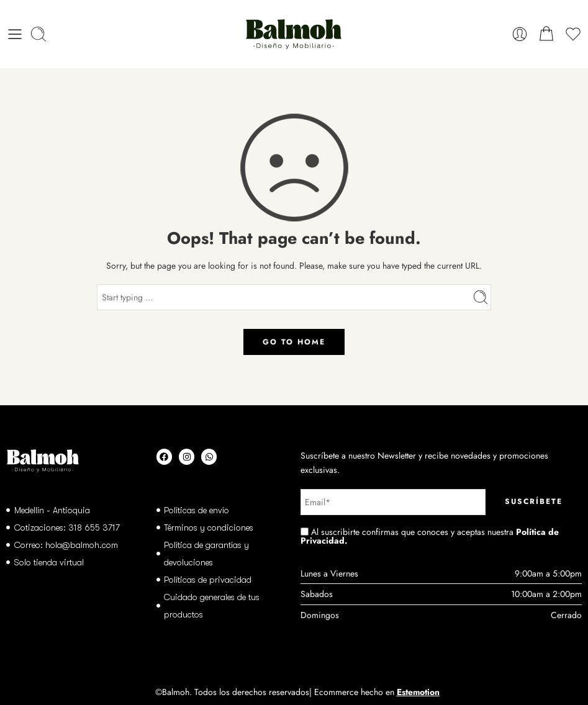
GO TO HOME (294, 342)
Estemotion (418, 692)
